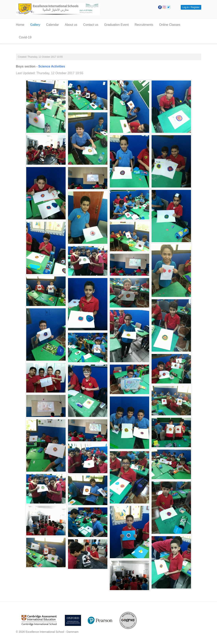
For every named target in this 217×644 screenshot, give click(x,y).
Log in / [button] (186, 7)
